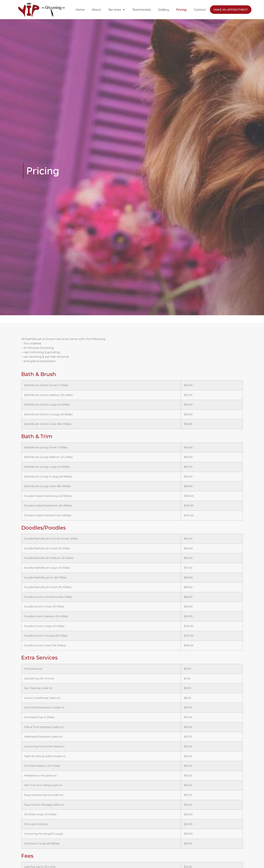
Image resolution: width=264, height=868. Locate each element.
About (96, 10)
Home (80, 10)
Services (117, 10)
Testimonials (142, 10)
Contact (200, 10)
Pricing (181, 10)
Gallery (164, 10)
